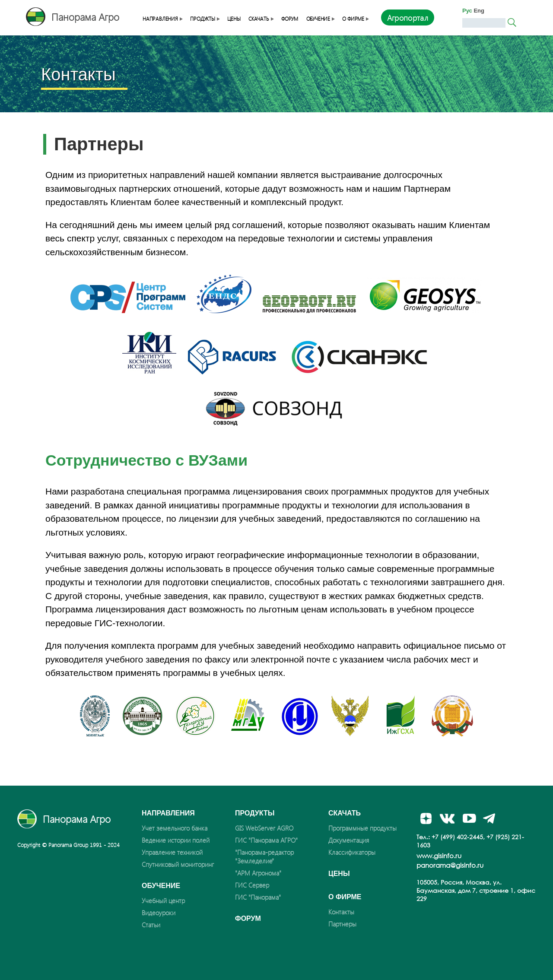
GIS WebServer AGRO (264, 828)
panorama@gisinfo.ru (450, 865)
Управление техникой (172, 852)
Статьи (151, 925)
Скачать (261, 19)
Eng (479, 11)
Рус (467, 11)
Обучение (320, 19)
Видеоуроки (159, 913)
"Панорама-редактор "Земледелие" (264, 856)
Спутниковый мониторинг (178, 864)
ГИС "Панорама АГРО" (266, 840)
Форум (290, 19)
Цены (234, 19)
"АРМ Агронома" (258, 873)
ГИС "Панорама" (258, 897)
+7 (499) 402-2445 (457, 837)
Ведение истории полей (176, 840)
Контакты (341, 912)
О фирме (355, 19)
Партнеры (342, 924)
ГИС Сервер (252, 885)
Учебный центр (163, 901)
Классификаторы (352, 852)
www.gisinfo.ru (439, 856)
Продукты (205, 19)
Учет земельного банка (175, 828)
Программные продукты (362, 828)
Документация (349, 840)
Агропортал (408, 17)
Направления (162, 19)
